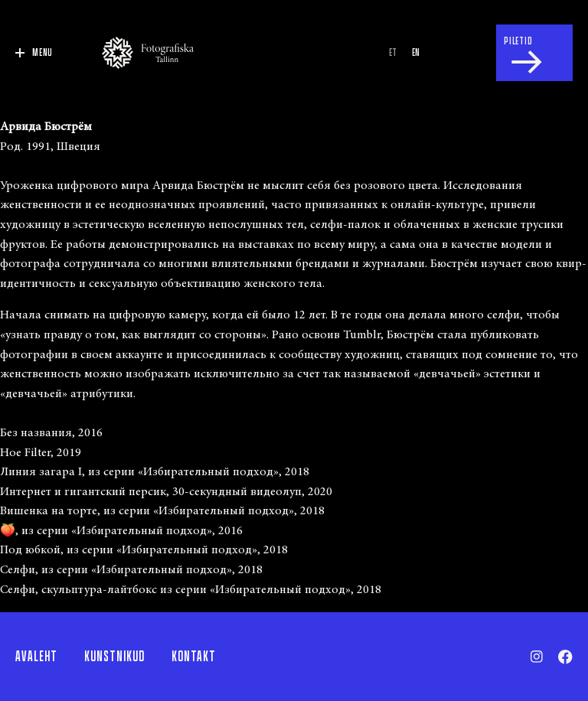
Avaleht (36, 657)
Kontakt (194, 657)
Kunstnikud (114, 657)
